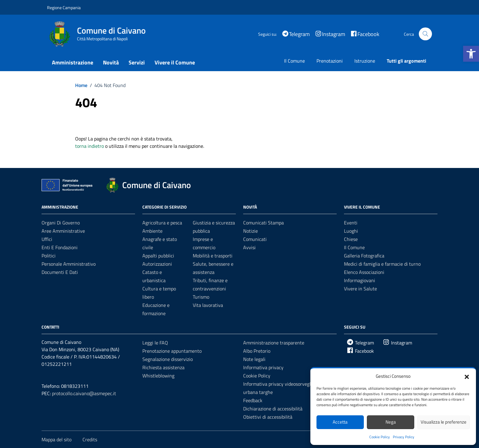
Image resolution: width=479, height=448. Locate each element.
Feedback (253, 400)
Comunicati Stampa (263, 223)
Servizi (137, 62)
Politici (49, 256)
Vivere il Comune (175, 62)
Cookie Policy (380, 437)
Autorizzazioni (157, 264)
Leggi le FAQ (155, 343)
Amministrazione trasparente (274, 343)
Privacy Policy (404, 437)
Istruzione (365, 61)
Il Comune (294, 61)
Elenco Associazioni (364, 272)
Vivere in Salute (360, 289)
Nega (391, 422)
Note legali (254, 359)
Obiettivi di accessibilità (268, 417)
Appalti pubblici (158, 256)
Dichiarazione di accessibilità (273, 409)
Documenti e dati (60, 272)
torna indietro (90, 146)
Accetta (340, 422)
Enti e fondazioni (60, 247)
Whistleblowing (158, 376)
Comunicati (255, 239)
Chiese (351, 239)
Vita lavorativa (208, 305)
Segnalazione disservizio (168, 359)
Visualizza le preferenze (444, 422)
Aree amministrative (63, 231)
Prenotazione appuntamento (172, 351)
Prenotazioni (330, 61)
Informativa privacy (263, 367)
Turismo (201, 297)
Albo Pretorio (257, 351)
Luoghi (351, 231)
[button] (471, 54)
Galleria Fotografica (364, 256)
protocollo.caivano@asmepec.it (84, 393)
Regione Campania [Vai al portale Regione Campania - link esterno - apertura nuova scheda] (64, 7)
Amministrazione (73, 62)
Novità (111, 62)
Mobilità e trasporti (213, 256)
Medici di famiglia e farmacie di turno (382, 264)
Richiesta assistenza (163, 367)
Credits (90, 439)
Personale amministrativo (69, 264)
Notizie (250, 231)
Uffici (47, 239)
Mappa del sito (57, 439)
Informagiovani (360, 280)
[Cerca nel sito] (425, 34)
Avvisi (249, 247)
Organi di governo (61, 223)
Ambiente (152, 231)
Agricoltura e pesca (162, 223)
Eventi (351, 223)
